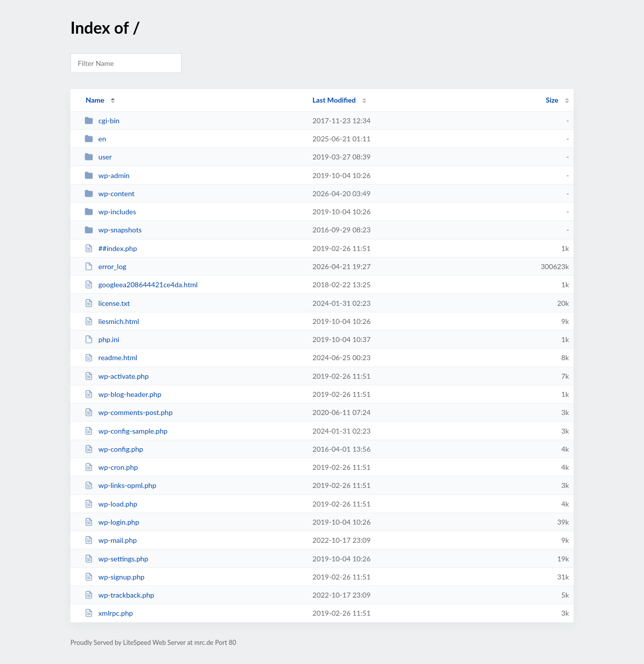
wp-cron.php (111, 467)
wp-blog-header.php (123, 394)
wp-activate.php (116, 376)
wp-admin (107, 175)
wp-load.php (111, 504)
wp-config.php (114, 449)
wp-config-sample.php (126, 431)
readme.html (111, 357)
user (98, 157)
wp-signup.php (114, 577)
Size (552, 100)
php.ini (102, 339)
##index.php (111, 248)
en (95, 139)
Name (95, 100)
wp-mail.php (111, 540)
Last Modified (334, 100)
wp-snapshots (113, 230)
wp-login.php (112, 522)
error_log (105, 266)
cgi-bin (102, 120)
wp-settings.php (116, 559)
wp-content (109, 193)
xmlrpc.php (109, 613)
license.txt (107, 303)
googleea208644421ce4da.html (141, 284)
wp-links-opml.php (120, 485)
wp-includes (110, 212)
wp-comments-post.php (129, 412)
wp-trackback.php (119, 595)
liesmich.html (112, 321)
